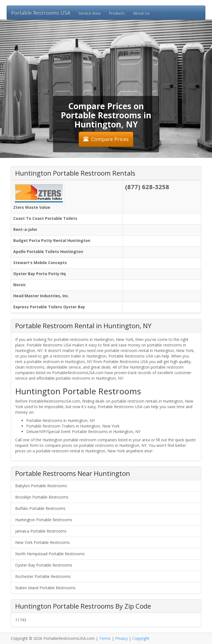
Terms (105, 638)
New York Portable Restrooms (43, 542)
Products (117, 13)
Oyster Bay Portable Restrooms (44, 565)
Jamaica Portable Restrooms (41, 531)
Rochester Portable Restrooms (43, 576)
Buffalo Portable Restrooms (40, 508)
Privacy (121, 638)
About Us (141, 13)
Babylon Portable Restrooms (41, 486)
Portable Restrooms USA (41, 13)
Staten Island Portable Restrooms (45, 588)
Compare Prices (106, 139)
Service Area (89, 13)
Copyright (141, 638)
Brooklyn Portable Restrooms (42, 497)
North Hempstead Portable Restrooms (50, 554)
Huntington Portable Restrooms (44, 520)
